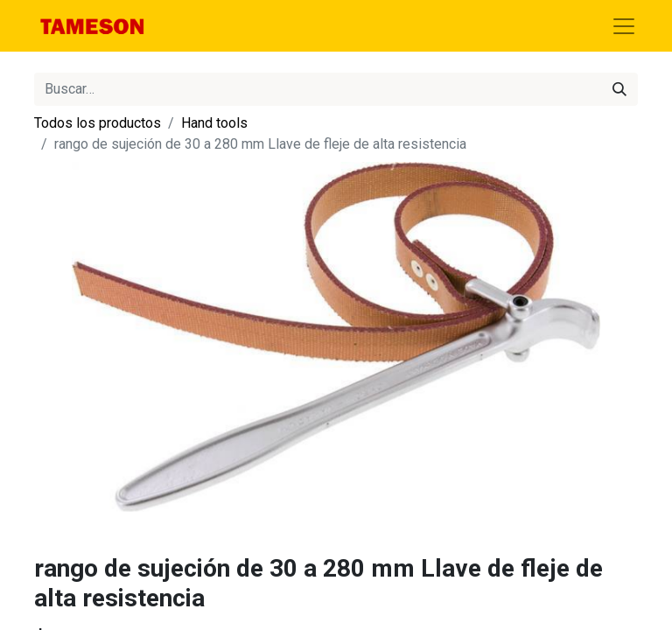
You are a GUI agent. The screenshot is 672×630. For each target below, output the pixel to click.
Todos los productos (98, 123)
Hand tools (214, 123)
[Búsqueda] (619, 89)
